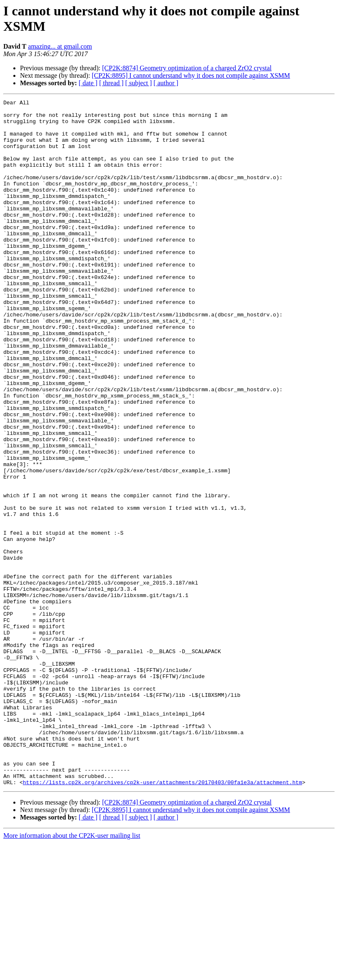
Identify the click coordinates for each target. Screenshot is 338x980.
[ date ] (88, 83)
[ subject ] (139, 83)
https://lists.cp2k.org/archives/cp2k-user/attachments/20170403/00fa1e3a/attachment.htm (163, 919)
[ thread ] (111, 83)
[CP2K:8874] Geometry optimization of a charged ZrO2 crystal (187, 68)
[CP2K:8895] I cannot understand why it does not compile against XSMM (191, 75)
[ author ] (166, 83)
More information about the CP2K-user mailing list (72, 973)
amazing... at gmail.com (60, 46)
